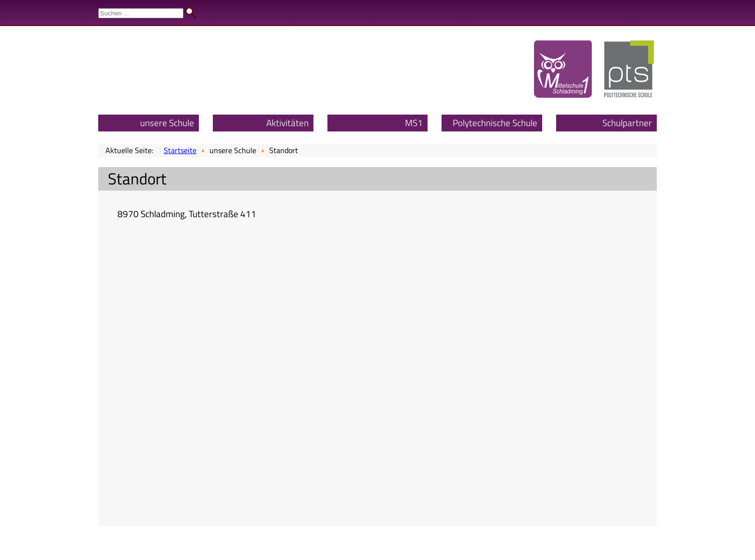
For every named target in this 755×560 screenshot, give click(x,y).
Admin (736, 10)
